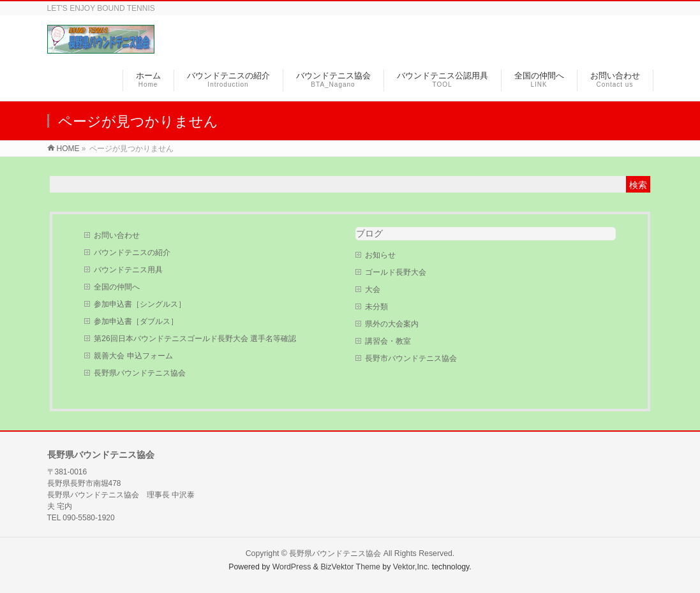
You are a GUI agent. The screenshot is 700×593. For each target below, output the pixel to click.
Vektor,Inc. (412, 567)
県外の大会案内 (392, 324)
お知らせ (380, 255)
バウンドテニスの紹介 (132, 253)
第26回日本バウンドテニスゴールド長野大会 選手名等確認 (195, 339)
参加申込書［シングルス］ (140, 304)
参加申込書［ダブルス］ (136, 321)
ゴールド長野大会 (396, 272)
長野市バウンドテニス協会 (411, 358)
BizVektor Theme (350, 567)
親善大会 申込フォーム (133, 356)
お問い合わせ (117, 235)
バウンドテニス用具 (128, 270)
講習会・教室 (388, 341)
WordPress (292, 567)
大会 (373, 289)
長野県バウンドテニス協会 (140, 373)
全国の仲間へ (117, 287)
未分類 (376, 307)
